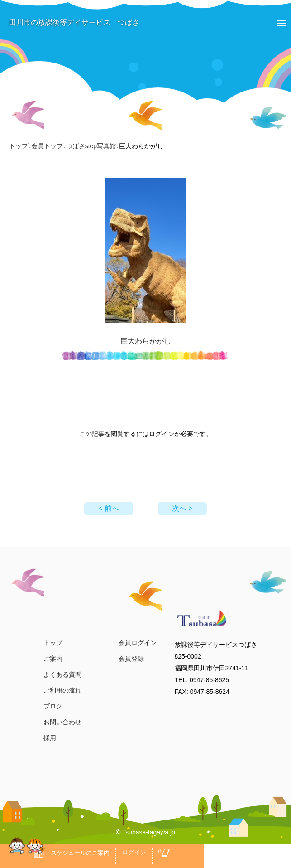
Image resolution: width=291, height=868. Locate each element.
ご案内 (53, 659)
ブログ (53, 706)
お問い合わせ (62, 722)
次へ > (182, 508)
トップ (53, 643)
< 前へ (109, 508)
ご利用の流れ (62, 690)
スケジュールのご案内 (72, 853)
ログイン (134, 852)
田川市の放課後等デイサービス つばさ (70, 22)
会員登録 (131, 659)
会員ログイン (138, 643)
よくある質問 (62, 674)
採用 (50, 738)
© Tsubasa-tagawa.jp (145, 832)
